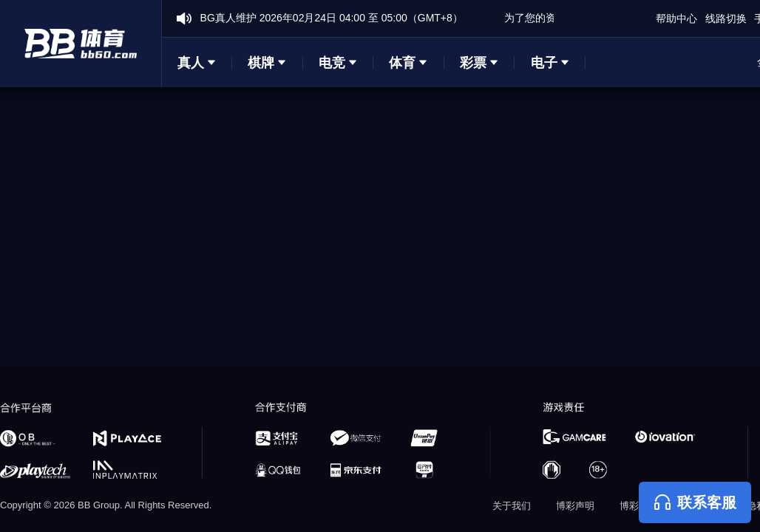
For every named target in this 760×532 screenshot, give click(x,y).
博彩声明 (575, 506)
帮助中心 (676, 18)
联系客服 (695, 502)
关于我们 (512, 506)
